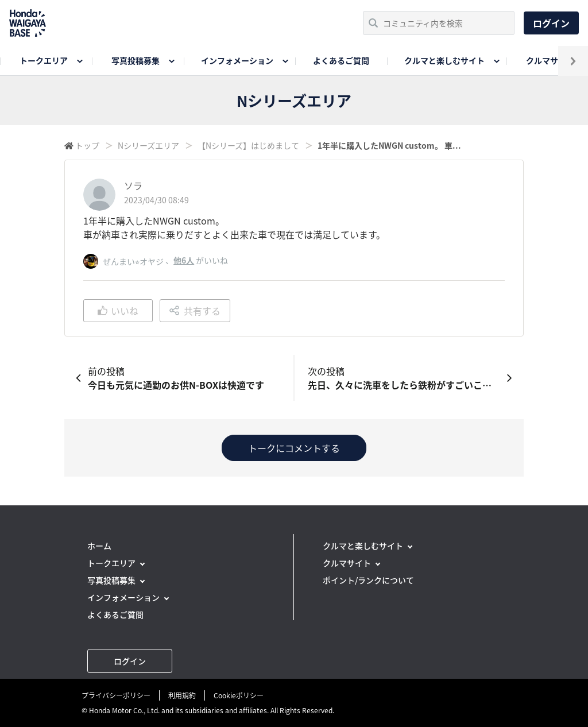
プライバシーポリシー (116, 695)
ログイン (551, 23)
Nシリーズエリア (148, 145)
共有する (195, 311)
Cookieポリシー (239, 695)
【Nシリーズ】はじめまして (248, 145)
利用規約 (182, 695)
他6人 (184, 260)
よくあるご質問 (341, 60)
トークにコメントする (294, 448)
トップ (87, 145)
